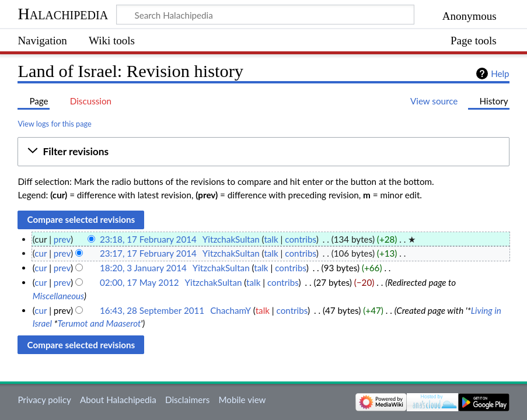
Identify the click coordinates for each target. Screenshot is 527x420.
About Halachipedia (118, 400)
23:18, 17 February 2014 (148, 239)
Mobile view (242, 400)
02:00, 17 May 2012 (139, 282)
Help (500, 73)
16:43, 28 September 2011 (152, 310)
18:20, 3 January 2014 (143, 268)
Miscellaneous (58, 296)
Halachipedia (63, 14)
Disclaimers (187, 400)
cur (41, 253)
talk (271, 239)
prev (62, 239)
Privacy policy (44, 400)
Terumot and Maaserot (99, 323)
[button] (263, 152)
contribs (300, 239)
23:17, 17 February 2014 (148, 253)
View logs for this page (54, 124)
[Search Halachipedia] (265, 15)
